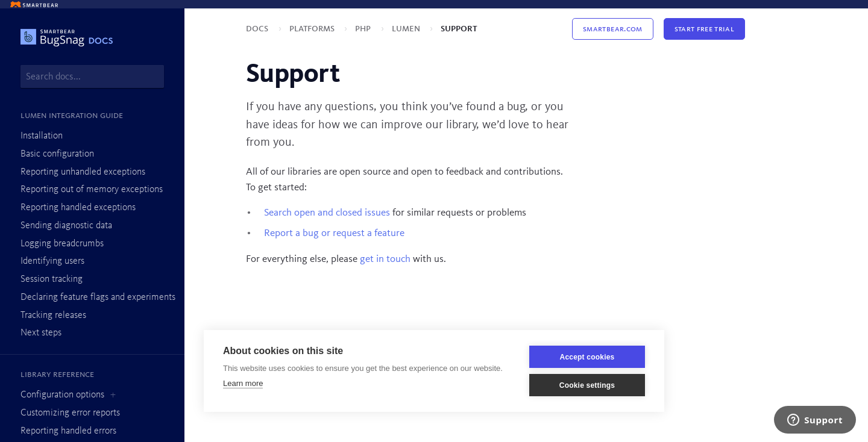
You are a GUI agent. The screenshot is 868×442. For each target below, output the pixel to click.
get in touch (385, 259)
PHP (364, 29)
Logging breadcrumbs (62, 244)
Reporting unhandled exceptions (83, 172)
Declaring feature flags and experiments (98, 297)
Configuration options (62, 395)
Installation (42, 136)
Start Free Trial (704, 29)
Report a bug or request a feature (334, 233)
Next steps (41, 333)
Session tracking (52, 279)
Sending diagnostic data (66, 226)
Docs (258, 29)
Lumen (407, 29)
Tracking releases (53, 316)
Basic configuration (57, 154)
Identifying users (52, 261)
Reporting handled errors (68, 431)
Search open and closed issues (327, 213)
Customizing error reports (70, 413)
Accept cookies (587, 357)
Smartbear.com (612, 29)
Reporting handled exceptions (78, 208)
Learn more (243, 383)
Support (459, 29)
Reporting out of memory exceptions (92, 190)
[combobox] (92, 76)
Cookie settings (587, 385)
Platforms (313, 29)
